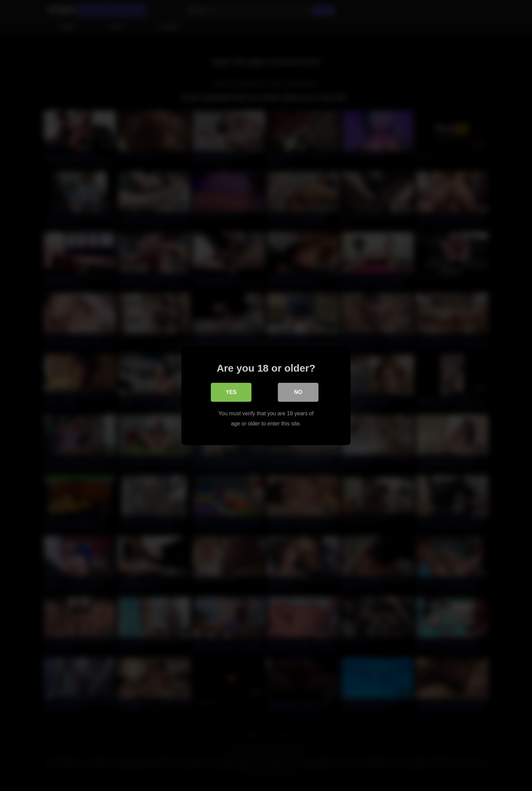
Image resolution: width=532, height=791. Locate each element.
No (298, 392)
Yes (231, 392)
